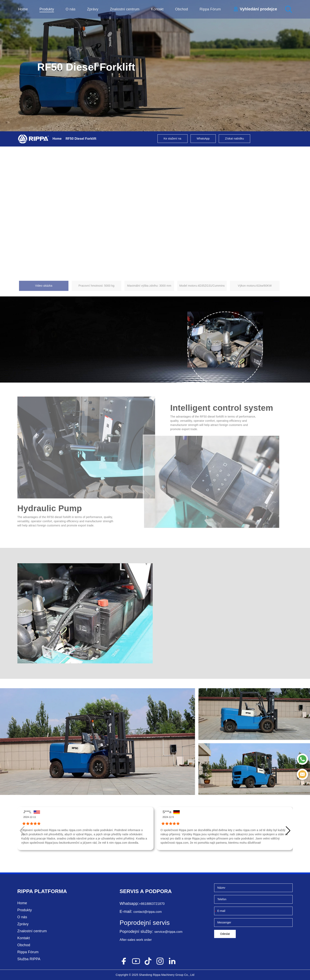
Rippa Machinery (164, 975)
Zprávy (93, 9)
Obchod (182, 9)
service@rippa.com (168, 932)
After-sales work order (136, 940)
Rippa (25, 891)
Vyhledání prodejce (258, 9)
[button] (288, 831)
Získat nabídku (234, 139)
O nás (71, 9)
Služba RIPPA (29, 959)
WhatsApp (203, 139)
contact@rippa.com (148, 912)
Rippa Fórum (210, 9)
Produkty (47, 9)
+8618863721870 (152, 904)
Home (23, 9)
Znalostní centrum (125, 9)
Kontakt (157, 9)
